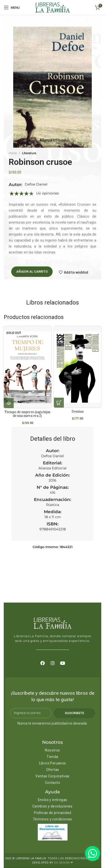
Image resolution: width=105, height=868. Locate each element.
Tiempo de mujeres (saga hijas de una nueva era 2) (27, 414)
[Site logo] (53, 7)
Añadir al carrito (32, 272)
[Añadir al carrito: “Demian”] (59, 403)
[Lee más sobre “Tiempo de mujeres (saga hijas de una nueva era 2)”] (9, 403)
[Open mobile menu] (12, 7)
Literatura (29, 153)
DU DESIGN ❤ (63, 863)
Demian (78, 411)
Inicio (13, 153)
